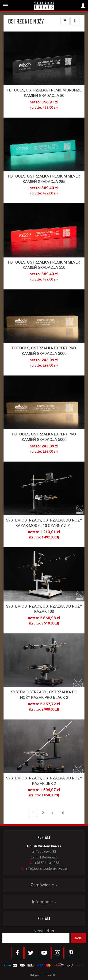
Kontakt (44, 919)
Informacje (44, 902)
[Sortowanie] (75, 21)
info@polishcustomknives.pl (44, 869)
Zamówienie (44, 885)
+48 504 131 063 (44, 863)
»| (63, 813)
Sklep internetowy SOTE (44, 975)
